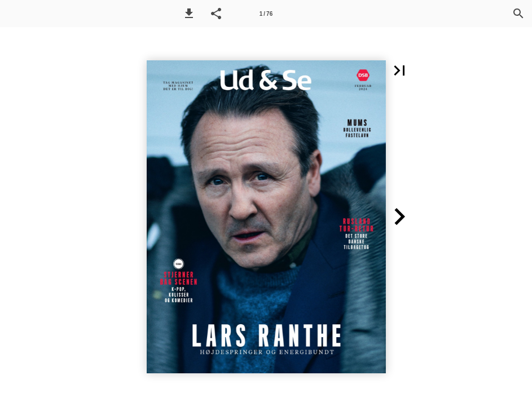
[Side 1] (266, 14)
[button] (189, 14)
